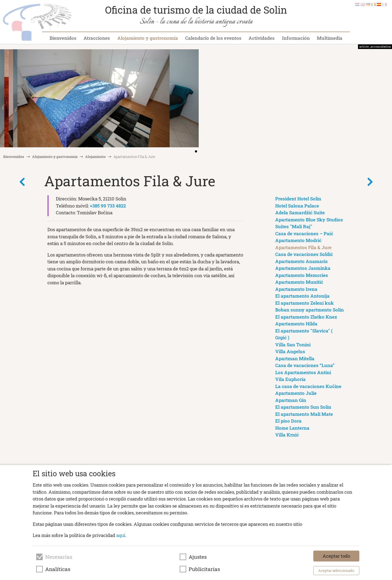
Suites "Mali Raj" (294, 226)
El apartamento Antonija (302, 296)
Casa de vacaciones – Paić (304, 233)
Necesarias (59, 557)
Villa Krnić (287, 435)
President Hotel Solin (298, 199)
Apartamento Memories (302, 275)
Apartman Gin (291, 400)
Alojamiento (95, 157)
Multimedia (330, 38)
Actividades (262, 38)
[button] (386, 99)
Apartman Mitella (295, 358)
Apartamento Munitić (299, 282)
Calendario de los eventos (213, 38)
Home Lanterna (292, 428)
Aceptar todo (336, 556)
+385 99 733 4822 (108, 206)
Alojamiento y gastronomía (148, 38)
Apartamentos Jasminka (303, 268)
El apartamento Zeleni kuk (304, 303)
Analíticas (58, 569)
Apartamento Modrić (298, 240)
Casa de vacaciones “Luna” (305, 365)
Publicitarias (204, 569)
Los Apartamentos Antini (303, 372)
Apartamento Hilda (296, 324)
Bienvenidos (63, 38)
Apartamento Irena (296, 289)
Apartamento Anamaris (301, 261)
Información (296, 38)
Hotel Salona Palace (297, 206)
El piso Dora (288, 421)
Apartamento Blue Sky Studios (309, 220)
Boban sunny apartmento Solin (310, 310)
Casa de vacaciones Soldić (304, 254)
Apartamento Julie (296, 393)
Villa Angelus (290, 351)
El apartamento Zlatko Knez (306, 317)
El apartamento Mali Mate (304, 414)
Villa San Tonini (293, 345)
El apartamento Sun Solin (303, 407)
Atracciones (97, 38)
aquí (121, 535)
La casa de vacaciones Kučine (308, 386)
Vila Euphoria (290, 379)
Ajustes (198, 557)
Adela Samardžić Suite (300, 213)
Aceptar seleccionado (336, 570)
